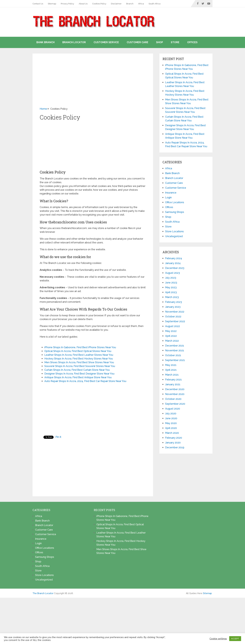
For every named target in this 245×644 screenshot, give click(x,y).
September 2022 (175, 321)
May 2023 (171, 287)
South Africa (155, 4)
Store (175, 42)
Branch (130, 4)
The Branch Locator (43, 593)
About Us (83, 4)
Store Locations (174, 231)
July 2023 (171, 278)
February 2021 (173, 380)
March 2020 (172, 433)
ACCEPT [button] (235, 639)
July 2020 (171, 414)
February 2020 (174, 438)
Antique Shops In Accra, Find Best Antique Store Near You (78, 377)
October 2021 (173, 355)
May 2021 (171, 365)
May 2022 (171, 331)
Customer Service (106, 42)
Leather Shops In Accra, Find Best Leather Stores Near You (79, 355)
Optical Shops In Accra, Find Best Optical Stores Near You (78, 351)
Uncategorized (174, 236)
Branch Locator (74, 42)
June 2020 (171, 418)
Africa (141, 4)
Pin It (58, 437)
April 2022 (171, 336)
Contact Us (38, 4)
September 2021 (175, 360)
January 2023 (173, 307)
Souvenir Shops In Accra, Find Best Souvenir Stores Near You (80, 366)
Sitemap (52, 4)
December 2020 (175, 389)
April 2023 (171, 292)
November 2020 (175, 394)
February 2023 (174, 302)
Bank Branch (45, 42)
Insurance (171, 193)
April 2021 (171, 370)
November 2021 (175, 350)
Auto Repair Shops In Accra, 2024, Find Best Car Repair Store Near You (85, 381)
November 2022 (175, 312)
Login (168, 197)
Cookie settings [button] (218, 639)
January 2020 (173, 443)
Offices (192, 42)
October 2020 (173, 399)
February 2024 (174, 258)
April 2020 (171, 428)
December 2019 (175, 447)
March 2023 (172, 297)
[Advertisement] (93, 84)
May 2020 (171, 423)
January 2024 (173, 263)
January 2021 (173, 384)
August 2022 (172, 326)
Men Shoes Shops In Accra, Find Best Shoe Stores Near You (79, 362)
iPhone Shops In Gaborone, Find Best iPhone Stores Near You (80, 347)
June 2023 (171, 283)
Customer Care (137, 42)
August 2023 (172, 273)
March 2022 (172, 341)
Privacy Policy (67, 4)
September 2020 (175, 404)
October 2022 (173, 317)
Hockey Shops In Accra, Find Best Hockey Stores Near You (79, 359)
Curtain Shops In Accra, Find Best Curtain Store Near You (77, 370)
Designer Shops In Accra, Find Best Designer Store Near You (79, 374)
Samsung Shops (175, 212)
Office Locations (175, 202)
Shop (160, 42)
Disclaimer (116, 4)
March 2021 (172, 375)
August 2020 (173, 409)
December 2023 (175, 268)
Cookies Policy (99, 4)
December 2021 (175, 346)
